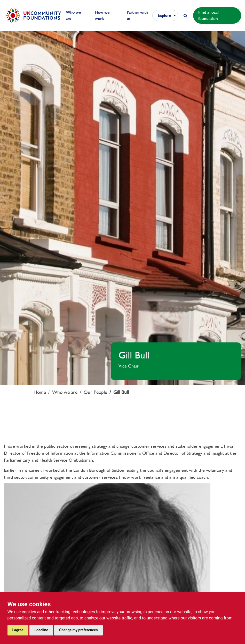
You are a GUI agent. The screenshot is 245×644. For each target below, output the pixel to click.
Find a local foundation (208, 15)
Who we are (65, 392)
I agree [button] (18, 630)
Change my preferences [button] (78, 630)
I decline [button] (41, 630)
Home (40, 392)
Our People (95, 392)
